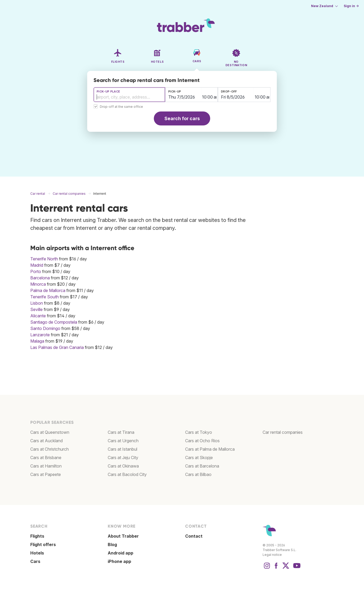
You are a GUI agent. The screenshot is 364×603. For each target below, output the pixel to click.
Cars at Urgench (123, 441)
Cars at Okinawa (123, 466)
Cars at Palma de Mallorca (210, 449)
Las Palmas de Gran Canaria (57, 347)
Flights (37, 536)
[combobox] (129, 95)
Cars (35, 561)
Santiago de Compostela (54, 322)
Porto (36, 271)
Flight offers (43, 544)
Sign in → (351, 6)
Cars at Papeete (46, 474)
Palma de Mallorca (48, 290)
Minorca (38, 284)
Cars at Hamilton (46, 466)
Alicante (38, 316)
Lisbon (37, 303)
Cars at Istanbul (122, 449)
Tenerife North (44, 259)
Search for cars (182, 118)
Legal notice (272, 555)
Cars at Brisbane (46, 458)
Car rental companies (283, 432)
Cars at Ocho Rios (202, 441)
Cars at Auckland (46, 441)
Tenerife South (45, 297)
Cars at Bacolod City (127, 474)
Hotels (37, 553)
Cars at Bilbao (198, 474)
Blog (112, 544)
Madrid (37, 265)
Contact (194, 536)
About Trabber (123, 536)
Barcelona (40, 278)
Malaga (37, 341)
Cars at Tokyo (199, 432)
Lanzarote (40, 335)
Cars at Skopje (199, 458)
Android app (120, 553)
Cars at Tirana (121, 432)
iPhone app (119, 561)
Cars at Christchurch (50, 449)
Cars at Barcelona (202, 466)
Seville (36, 309)
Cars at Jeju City (123, 458)
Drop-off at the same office (121, 107)
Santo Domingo (45, 328)
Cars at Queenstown (50, 432)
